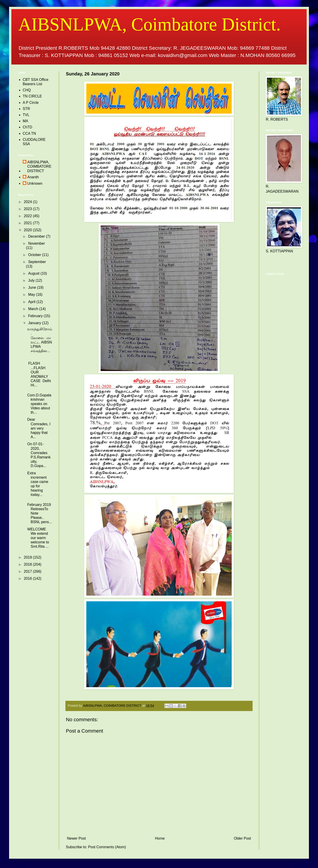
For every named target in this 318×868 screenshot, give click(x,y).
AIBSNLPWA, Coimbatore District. (149, 24)
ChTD (27, 127)
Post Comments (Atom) (107, 847)
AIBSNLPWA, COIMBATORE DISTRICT (39, 166)
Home (160, 838)
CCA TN (29, 133)
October (35, 255)
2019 (28, 557)
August (34, 273)
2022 (28, 216)
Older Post (242, 838)
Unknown (35, 183)
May (32, 295)
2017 (28, 571)
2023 (28, 209)
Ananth (33, 177)
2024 (28, 202)
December (37, 236)
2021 (28, 223)
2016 (28, 578)
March (34, 309)
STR (26, 109)
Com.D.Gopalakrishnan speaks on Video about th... (39, 404)
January (35, 323)
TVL (26, 115)
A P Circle (31, 103)
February (36, 316)
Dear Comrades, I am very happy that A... (39, 428)
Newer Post (76, 838)
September (37, 262)
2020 (28, 230)
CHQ (27, 90)
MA (25, 121)
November (37, 243)
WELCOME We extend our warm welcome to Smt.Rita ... (38, 538)
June (33, 287)
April (32, 302)
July (32, 280)
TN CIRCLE (32, 96)
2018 (28, 564)
